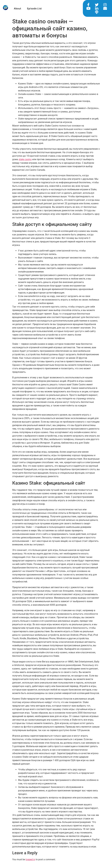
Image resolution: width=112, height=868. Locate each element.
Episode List (34, 8)
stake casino (25, 159)
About (17, 8)
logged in (30, 859)
